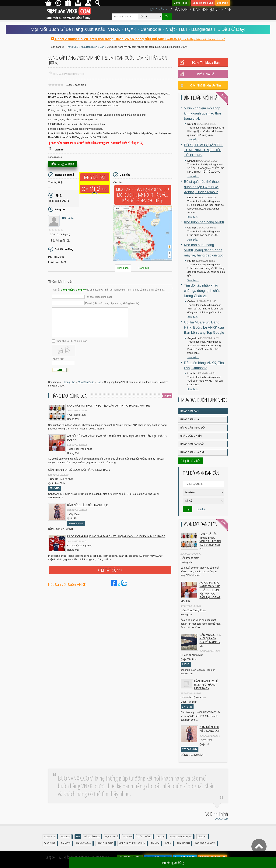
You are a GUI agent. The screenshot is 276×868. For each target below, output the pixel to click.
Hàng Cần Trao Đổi (193, 428)
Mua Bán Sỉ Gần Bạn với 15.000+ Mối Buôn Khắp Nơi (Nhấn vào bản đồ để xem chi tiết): (143, 195)
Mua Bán (66, 837)
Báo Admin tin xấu (61, 241)
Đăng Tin (66, 843)
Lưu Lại (161, 837)
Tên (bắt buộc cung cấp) (98, 297)
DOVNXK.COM (221, 819)
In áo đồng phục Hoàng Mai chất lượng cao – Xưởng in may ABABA (116, 536)
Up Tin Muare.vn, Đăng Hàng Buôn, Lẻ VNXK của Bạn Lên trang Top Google (204, 328)
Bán (78, 837)
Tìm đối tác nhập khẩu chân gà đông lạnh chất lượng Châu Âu (202, 291)
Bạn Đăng (222, 3)
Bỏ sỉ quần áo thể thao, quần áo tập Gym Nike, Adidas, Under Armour (202, 187)
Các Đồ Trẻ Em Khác (62, 479)
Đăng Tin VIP (181, 3)
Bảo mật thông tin (205, 843)
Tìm (167, 17)
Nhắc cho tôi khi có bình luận (71, 341)
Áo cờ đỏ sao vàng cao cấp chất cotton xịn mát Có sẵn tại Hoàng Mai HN (117, 438)
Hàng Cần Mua (190, 419)
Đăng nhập (50, 843)
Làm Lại (201, 509)
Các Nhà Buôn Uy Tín (206, 85)
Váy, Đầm (74, 514)
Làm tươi (59, 359)
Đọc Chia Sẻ (112, 837)
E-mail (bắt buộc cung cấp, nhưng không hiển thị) (112, 303)
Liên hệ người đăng (63, 165)
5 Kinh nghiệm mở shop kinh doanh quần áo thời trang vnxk (203, 113)
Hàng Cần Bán (189, 411)
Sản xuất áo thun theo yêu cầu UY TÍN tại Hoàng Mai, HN (109, 406)
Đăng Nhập (67, 290)
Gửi (59, 370)
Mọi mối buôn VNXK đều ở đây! (69, 16)
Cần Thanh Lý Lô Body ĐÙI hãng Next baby (79, 470)
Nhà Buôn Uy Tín (191, 436)
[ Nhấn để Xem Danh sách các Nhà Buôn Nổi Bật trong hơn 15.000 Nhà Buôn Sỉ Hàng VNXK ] (96, 143)
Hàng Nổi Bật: (95, 177)
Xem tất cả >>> (95, 189)
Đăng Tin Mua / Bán (206, 63)
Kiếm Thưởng (144, 837)
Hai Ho (68, 218)
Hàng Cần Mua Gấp (192, 452)
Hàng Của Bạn (84, 843)
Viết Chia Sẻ (206, 74)
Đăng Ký (81, 290)
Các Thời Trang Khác (81, 449)
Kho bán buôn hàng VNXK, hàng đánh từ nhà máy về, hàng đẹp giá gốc (204, 250)
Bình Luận (123, 268)
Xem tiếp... (193, 140)
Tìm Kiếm (155, 843)
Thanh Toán (183, 843)
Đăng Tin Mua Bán (203, 3)
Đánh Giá (144, 268)
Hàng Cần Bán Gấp (192, 444)
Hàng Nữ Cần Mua (193, 655)
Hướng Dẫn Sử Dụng (181, 837)
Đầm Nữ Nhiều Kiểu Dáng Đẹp (88, 505)
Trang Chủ (50, 837)
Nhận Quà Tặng (105, 843)
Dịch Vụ (128, 837)
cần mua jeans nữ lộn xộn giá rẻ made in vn (210, 640)
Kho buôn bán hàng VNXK (204, 222)
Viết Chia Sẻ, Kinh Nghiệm (132, 843)
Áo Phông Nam (77, 415)
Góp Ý (168, 843)
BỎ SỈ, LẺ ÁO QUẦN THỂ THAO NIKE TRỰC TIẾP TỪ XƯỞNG (204, 150)
